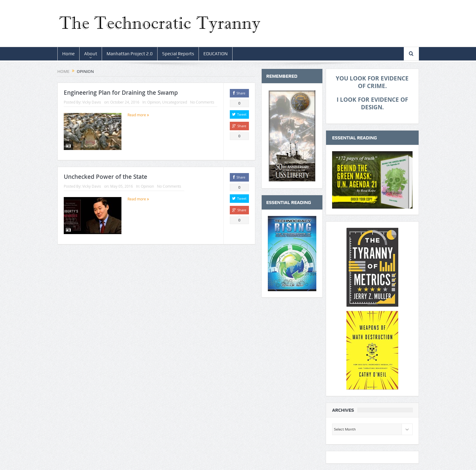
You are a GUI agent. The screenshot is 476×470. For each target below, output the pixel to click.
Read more (138, 115)
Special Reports (178, 54)
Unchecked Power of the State (105, 177)
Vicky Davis (92, 102)
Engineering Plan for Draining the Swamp (121, 93)
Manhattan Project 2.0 (130, 54)
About (91, 54)
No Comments (202, 102)
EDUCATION (216, 54)
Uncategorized (175, 102)
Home (68, 54)
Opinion (154, 102)
